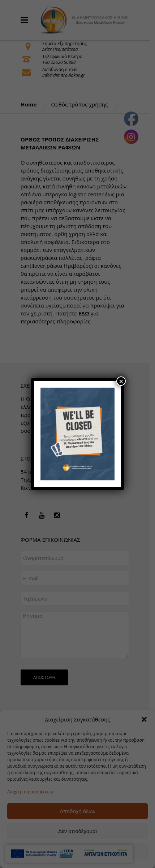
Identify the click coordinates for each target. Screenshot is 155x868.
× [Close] (121, 381)
